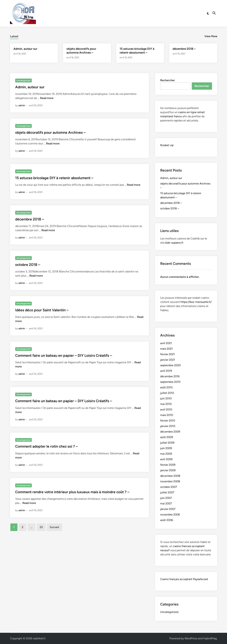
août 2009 (167, 437)
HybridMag (210, 638)
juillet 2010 (167, 393)
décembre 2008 (170, 476)
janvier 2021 (168, 360)
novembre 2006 (170, 515)
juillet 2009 (167, 443)
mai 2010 (166, 404)
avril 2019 (166, 371)
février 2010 (168, 421)
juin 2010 (166, 398)
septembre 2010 (170, 382)
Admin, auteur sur (25, 49)
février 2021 (168, 354)
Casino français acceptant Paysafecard (184, 579)
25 (41, 527)
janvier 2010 (168, 426)
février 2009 (168, 465)
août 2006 (167, 520)
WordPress (191, 638)
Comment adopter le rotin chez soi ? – (47, 446)
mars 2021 (166, 349)
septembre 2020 (170, 365)
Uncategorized (23, 80)
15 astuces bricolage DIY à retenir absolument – (54, 178)
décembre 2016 (170, 376)
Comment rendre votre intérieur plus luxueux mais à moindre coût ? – (72, 492)
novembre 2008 (170, 481)
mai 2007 (166, 503)
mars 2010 (167, 415)
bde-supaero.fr (174, 243)
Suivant (54, 527)
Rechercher (168, 80)
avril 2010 (166, 409)
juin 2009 (166, 448)
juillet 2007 (167, 492)
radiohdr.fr (39, 638)
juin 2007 (166, 498)
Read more (47, 98)
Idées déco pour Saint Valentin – (42, 310)
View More (211, 36)
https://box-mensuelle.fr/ (196, 302)
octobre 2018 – (28, 265)
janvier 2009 (168, 470)
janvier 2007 (168, 509)
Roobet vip (167, 145)
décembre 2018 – (184, 49)
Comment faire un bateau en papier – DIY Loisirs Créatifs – (64, 355)
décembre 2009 (170, 432)
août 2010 (166, 387)
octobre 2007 (169, 487)
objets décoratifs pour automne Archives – (50, 132)
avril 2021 (166, 343)
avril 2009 (166, 459)
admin (22, 105)
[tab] (14, 36)
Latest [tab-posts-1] (14, 36)
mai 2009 (166, 454)
